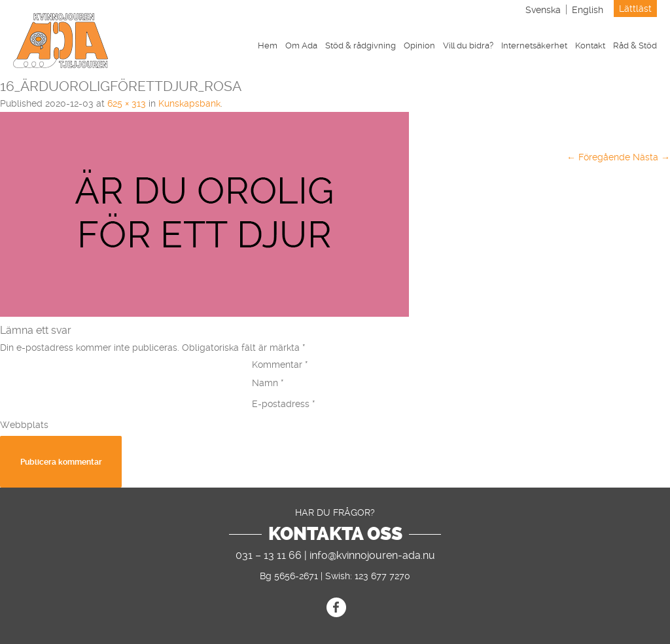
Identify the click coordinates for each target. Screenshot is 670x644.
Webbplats (24, 425)
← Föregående (598, 157)
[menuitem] (543, 9)
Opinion (419, 45)
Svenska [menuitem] (543, 10)
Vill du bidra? (468, 45)
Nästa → (651, 157)
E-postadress (284, 404)
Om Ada (301, 45)
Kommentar (280, 365)
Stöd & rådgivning (361, 45)
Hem (268, 45)
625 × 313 (127, 103)
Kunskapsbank (189, 103)
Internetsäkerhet (534, 45)
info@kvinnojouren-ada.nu (372, 555)
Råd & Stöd (635, 45)
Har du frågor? (335, 512)
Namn (268, 383)
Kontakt (590, 45)
